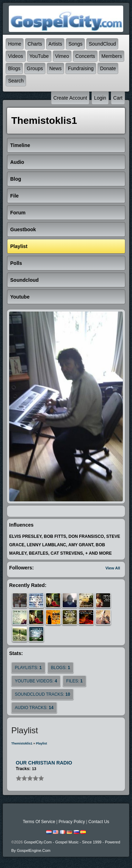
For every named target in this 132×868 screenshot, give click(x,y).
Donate (108, 68)
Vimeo (62, 56)
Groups (35, 68)
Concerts (85, 56)
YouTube (39, 56)
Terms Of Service (39, 822)
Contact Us (99, 822)
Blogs (14, 68)
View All (113, 568)
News (55, 68)
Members (112, 56)
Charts (35, 44)
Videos (16, 56)
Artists (55, 44)
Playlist (42, 743)
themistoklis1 (22, 743)
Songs (75, 44)
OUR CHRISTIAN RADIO (44, 763)
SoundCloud (102, 44)
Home (15, 44)
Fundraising (81, 68)
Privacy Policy (72, 822)
